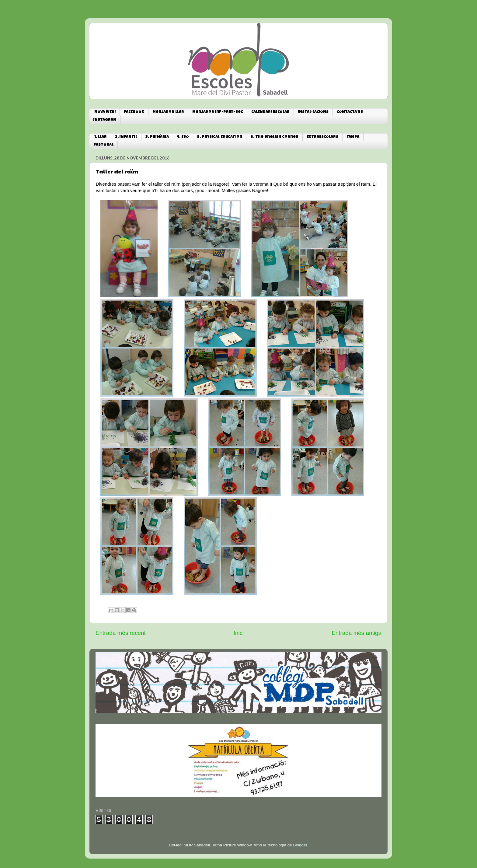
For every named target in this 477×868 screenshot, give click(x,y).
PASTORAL (103, 145)
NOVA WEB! (105, 112)
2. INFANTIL (126, 137)
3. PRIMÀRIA (157, 137)
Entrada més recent (121, 633)
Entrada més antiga (357, 633)
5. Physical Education (220, 137)
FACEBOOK (134, 112)
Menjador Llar (168, 112)
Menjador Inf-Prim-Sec (218, 112)
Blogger (300, 845)
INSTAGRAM (105, 120)
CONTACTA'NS (350, 112)
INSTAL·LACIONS (313, 112)
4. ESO (183, 137)
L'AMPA (353, 137)
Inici (239, 633)
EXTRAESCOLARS (322, 137)
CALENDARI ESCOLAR (270, 112)
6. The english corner (274, 137)
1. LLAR (101, 137)
